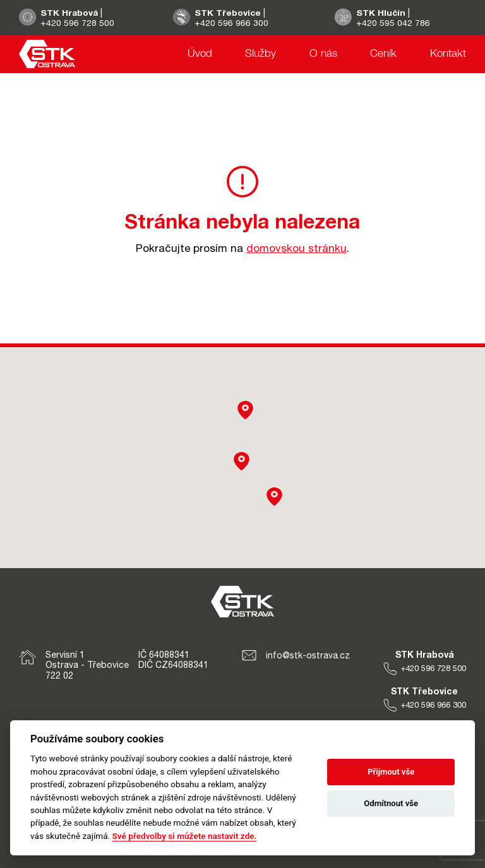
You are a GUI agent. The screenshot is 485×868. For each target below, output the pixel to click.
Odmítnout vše (391, 803)
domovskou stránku (296, 248)
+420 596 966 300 (232, 23)
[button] (274, 496)
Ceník (383, 55)
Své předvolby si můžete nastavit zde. (185, 836)
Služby (260, 55)
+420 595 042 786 (394, 23)
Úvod (200, 55)
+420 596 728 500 (77, 23)
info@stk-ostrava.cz (296, 655)
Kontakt (448, 55)
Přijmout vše (391, 772)
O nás (323, 55)
